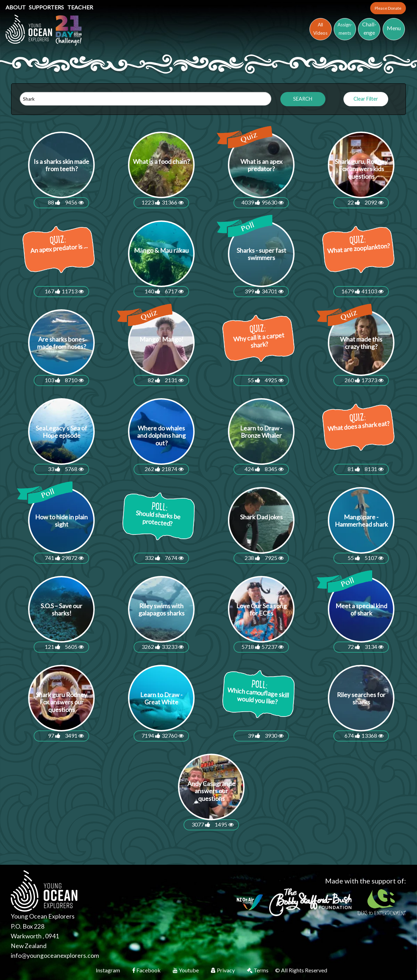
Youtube (186, 970)
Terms (258, 970)
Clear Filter (366, 99)
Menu (394, 28)
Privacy (223, 970)
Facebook (147, 970)
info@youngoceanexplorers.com (55, 956)
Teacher (80, 7)
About (16, 7)
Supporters (47, 7)
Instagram (108, 970)
